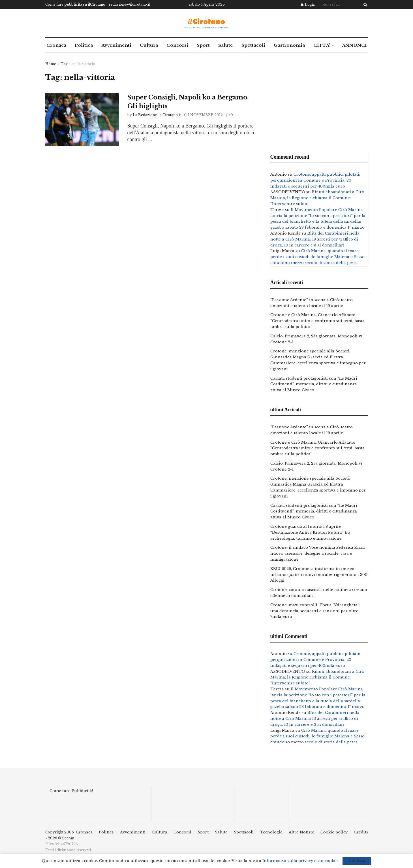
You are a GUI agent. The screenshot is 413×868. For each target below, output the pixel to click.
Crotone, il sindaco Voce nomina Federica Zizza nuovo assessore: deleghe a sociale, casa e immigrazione (318, 553)
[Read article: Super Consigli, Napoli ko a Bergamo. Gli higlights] (82, 120)
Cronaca (56, 45)
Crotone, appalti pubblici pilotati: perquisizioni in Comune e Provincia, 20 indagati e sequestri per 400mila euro (315, 180)
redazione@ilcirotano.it (129, 4)
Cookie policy (334, 832)
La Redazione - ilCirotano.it (157, 115)
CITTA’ (322, 45)
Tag (64, 64)
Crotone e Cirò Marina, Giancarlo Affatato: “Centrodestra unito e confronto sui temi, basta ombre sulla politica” (317, 321)
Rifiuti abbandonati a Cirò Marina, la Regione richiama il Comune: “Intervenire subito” (317, 198)
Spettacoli (253, 45)
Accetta (357, 861)
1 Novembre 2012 (204, 115)
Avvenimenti (116, 45)
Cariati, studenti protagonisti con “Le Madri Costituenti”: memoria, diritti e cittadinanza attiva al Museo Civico (314, 384)
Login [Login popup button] (308, 4)
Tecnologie (271, 832)
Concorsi (177, 45)
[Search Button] (364, 5)
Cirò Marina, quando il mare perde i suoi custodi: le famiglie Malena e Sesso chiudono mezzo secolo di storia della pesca (317, 257)
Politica (84, 45)
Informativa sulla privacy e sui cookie (300, 861)
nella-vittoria (84, 64)
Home (51, 64)
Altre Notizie (301, 832)
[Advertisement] (319, 101)
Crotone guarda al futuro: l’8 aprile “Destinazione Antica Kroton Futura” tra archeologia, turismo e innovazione (310, 532)
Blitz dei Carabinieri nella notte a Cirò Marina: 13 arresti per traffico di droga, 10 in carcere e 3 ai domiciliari (315, 239)
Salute (226, 45)
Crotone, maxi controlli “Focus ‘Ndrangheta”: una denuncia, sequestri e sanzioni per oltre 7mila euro (315, 611)
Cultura (149, 45)
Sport (203, 45)
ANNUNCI (354, 45)
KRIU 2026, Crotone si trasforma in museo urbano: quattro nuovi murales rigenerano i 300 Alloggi (319, 575)
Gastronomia (289, 45)
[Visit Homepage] (206, 23)
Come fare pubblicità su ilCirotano (75, 4)
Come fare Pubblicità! (71, 791)
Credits (361, 832)
